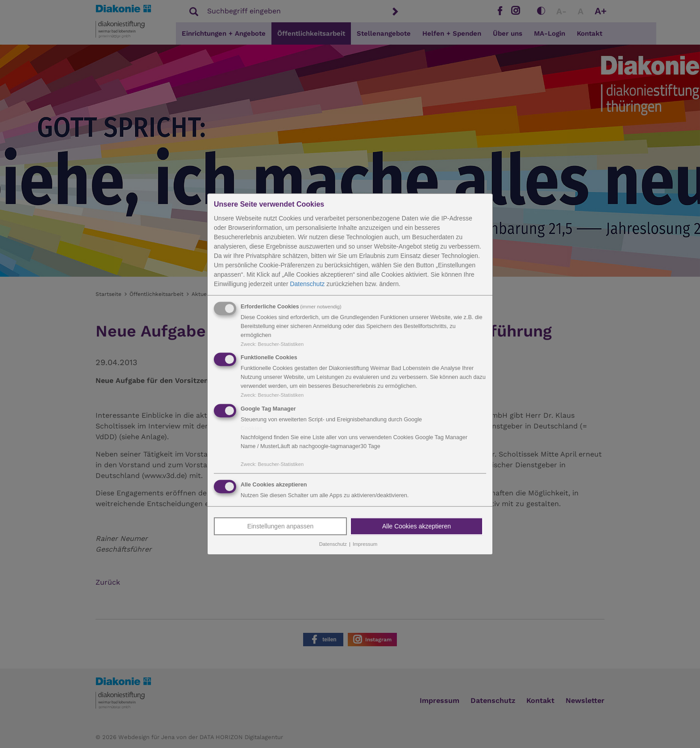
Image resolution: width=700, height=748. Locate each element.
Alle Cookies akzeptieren (417, 526)
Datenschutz (307, 284)
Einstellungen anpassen (281, 526)
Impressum (365, 544)
